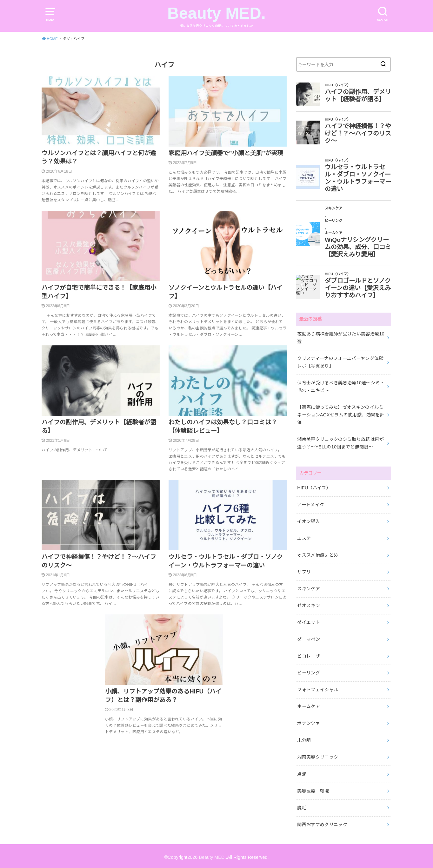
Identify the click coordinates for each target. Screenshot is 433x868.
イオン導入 (309, 520)
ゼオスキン (309, 604)
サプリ (304, 571)
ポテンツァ (309, 722)
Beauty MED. (216, 13)
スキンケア (309, 587)
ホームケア (309, 705)
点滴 (302, 772)
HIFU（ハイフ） (314, 487)
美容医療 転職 (313, 789)
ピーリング (309, 671)
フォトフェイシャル (318, 688)
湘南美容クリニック (318, 755)
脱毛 (302, 805)
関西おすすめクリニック (322, 822)
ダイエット (309, 621)
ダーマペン (309, 638)
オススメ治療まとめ (318, 554)
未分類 (304, 739)
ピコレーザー (311, 654)
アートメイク (311, 504)
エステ (304, 537)
